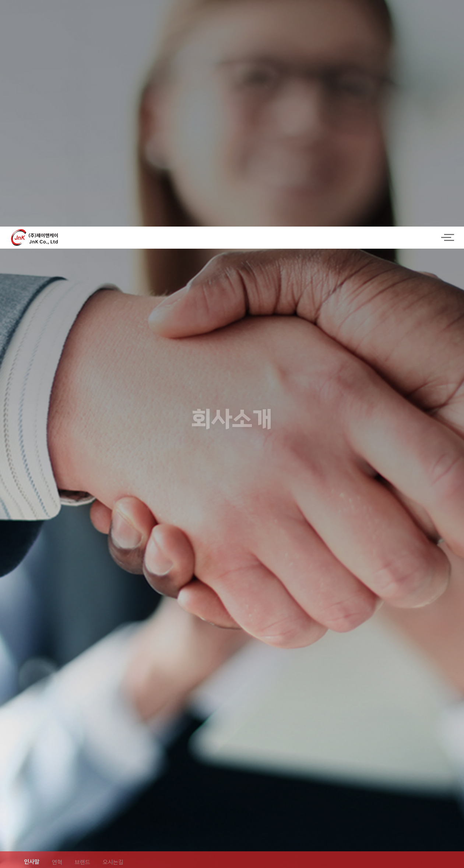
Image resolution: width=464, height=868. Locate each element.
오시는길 (113, 647)
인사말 (32, 647)
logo (221, 11)
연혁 (57, 647)
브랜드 (82, 647)
